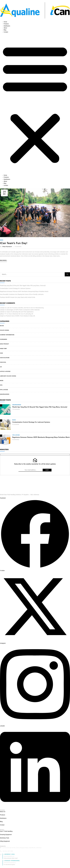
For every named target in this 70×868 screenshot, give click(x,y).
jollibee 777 (3, 314)
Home (5, 22)
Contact (6, 32)
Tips (1, 385)
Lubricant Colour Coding (8, 376)
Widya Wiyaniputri (7, 247)
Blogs (2, 326)
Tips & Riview (4, 390)
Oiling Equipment (5, 841)
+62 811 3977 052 (8, 851)
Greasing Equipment (6, 835)
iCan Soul (3, 362)
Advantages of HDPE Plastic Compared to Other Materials (23, 310)
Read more (3, 260)
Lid (1, 367)
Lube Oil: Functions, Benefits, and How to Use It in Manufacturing (25, 308)
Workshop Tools (5, 838)
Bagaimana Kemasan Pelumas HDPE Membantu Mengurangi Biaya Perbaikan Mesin (24, 291)
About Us (3, 812)
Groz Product (4, 344)
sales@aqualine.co (9, 856)
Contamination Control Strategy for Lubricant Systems (15, 288)
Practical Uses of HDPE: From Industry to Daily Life (20, 316)
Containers (4, 339)
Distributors (7, 26)
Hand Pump (3, 349)
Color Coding (4, 330)
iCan (1, 353)
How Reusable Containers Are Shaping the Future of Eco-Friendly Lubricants (22, 294)
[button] (35, 104)
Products (6, 24)
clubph (2, 316)
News (2, 381)
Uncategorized (5, 394)
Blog (5, 30)
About (5, 28)
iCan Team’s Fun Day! (14, 243)
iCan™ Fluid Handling (6, 831)
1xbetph (2, 308)
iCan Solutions (5, 358)
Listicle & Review (5, 371)
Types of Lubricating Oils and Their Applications (20, 312)
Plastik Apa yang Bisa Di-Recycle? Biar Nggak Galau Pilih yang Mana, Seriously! (23, 286)
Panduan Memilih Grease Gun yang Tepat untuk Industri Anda (17, 297)
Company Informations (7, 335)
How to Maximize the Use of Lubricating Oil (21, 314)
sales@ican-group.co (10, 863)
